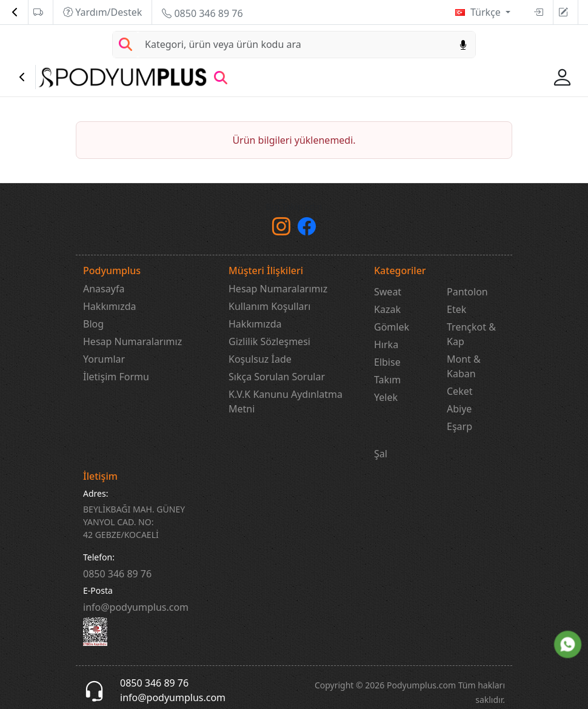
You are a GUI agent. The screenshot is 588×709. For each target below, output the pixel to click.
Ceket (459, 391)
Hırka (386, 344)
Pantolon (467, 292)
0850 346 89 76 (202, 13)
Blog (93, 324)
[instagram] (281, 229)
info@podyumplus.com (136, 607)
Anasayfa (104, 289)
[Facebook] (307, 229)
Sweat (388, 292)
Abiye (459, 409)
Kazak (387, 309)
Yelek (386, 397)
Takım (387, 380)
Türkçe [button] (487, 12)
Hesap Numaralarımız (132, 341)
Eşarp (459, 426)
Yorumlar (104, 359)
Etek (456, 309)
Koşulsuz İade (260, 359)
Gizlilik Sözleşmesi (269, 341)
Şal (381, 454)
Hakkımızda (109, 306)
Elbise (387, 362)
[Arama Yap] (125, 45)
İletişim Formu (116, 377)
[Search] (295, 45)
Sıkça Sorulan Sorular (277, 377)
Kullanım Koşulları (269, 306)
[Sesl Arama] (463, 45)
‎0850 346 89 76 (117, 574)
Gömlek (392, 327)
